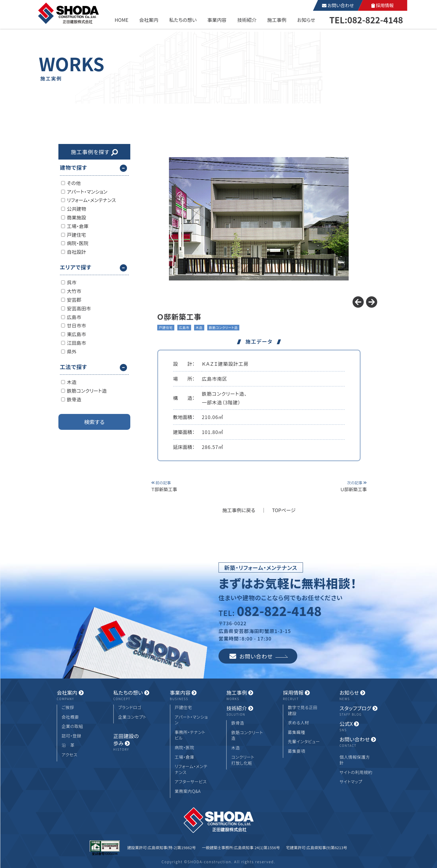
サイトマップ (351, 782)
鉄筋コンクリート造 (247, 736)
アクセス (70, 755)
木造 (236, 748)
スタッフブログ (360, 711)
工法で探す (74, 367)
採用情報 (383, 5)
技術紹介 (247, 20)
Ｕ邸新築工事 (344, 486)
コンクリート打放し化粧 (243, 760)
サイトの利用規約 (356, 772)
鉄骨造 (238, 723)
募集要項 (297, 751)
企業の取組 (72, 726)
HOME (122, 20)
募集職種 (297, 732)
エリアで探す (76, 267)
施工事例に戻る (239, 510)
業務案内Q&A (188, 791)
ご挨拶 (68, 707)
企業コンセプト (132, 717)
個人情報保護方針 (355, 760)
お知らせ (306, 20)
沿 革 (68, 745)
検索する (94, 422)
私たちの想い (183, 20)
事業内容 (217, 20)
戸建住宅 (183, 707)
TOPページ (284, 510)
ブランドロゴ (130, 707)
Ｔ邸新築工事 (174, 486)
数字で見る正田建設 (303, 710)
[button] (372, 302)
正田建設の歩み (134, 742)
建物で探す (74, 167)
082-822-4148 (279, 610)
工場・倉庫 (185, 757)
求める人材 (298, 723)
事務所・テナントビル (190, 735)
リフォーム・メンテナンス (191, 769)
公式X (360, 726)
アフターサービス (191, 782)
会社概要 (70, 717)
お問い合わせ (338, 5)
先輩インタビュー (304, 742)
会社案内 (149, 20)
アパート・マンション (191, 720)
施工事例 (277, 20)
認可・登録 (72, 736)
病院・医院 (185, 748)
